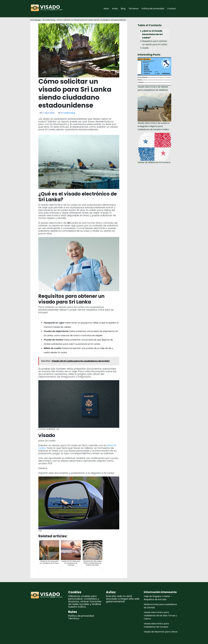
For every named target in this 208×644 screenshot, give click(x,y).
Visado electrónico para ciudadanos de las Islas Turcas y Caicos (160, 616)
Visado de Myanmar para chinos (161, 632)
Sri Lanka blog (49, 20)
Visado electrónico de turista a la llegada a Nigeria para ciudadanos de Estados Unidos (153, 126)
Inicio (106, 9)
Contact (172, 9)
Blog (123, 9)
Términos (133, 9)
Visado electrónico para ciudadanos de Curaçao (156, 625)
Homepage (36, 20)
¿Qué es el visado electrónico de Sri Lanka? (152, 34)
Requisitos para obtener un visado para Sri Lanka (155, 43)
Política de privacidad (153, 9)
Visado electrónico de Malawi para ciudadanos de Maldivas (153, 88)
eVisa (115, 9)
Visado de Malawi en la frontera (154, 162)
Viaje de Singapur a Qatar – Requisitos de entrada (158, 598)
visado (146, 48)
